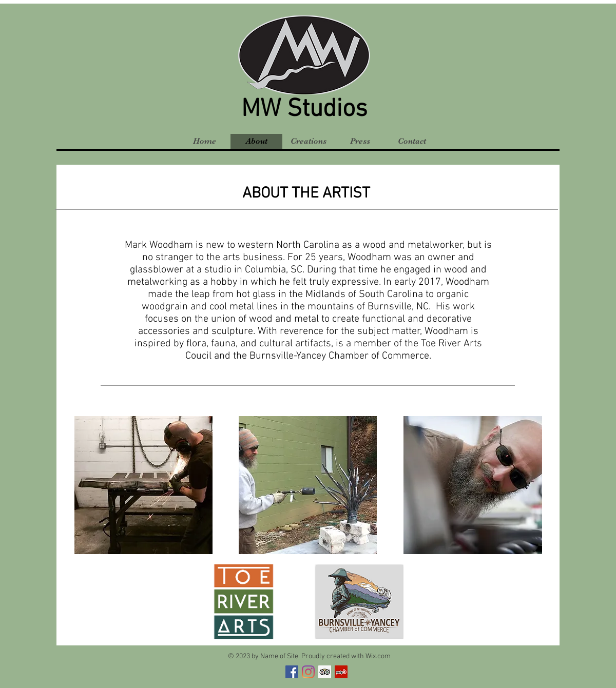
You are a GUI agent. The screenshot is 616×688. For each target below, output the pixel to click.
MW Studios (304, 110)
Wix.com (378, 656)
